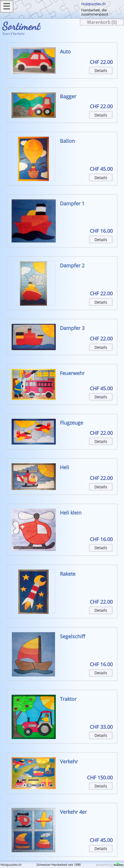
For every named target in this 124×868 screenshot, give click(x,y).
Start (6, 34)
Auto (65, 51)
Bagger (68, 96)
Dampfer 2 (72, 265)
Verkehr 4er (73, 812)
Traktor (68, 699)
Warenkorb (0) (102, 22)
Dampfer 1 (72, 203)
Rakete (68, 574)
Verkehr (19, 34)
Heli (64, 467)
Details (101, 70)
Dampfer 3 (72, 328)
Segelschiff (72, 636)
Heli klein (71, 513)
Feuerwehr (72, 373)
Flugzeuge (72, 423)
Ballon (67, 141)
